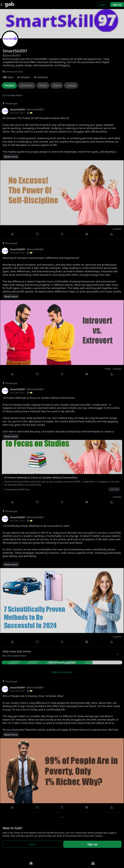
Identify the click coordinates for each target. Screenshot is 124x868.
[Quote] (87, 234)
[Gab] (9, 5)
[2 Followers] (26, 77)
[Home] (31, 863)
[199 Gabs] (10, 77)
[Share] (112, 234)
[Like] (12, 234)
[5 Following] (42, 77)
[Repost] (62, 234)
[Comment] (37, 234)
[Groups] (93, 863)
